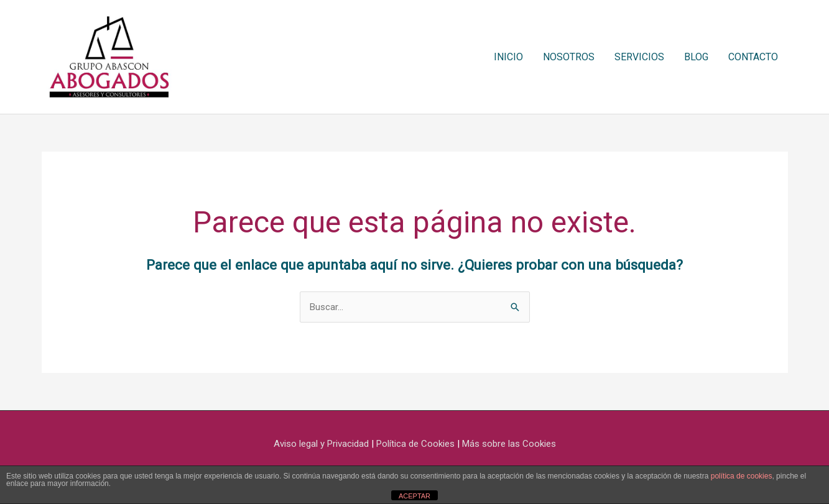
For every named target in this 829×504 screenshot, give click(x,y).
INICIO (508, 57)
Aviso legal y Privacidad (321, 444)
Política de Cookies (415, 444)
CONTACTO (753, 57)
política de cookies (742, 476)
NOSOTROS (569, 57)
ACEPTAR (415, 496)
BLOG (696, 57)
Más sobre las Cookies (509, 444)
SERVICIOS (639, 57)
